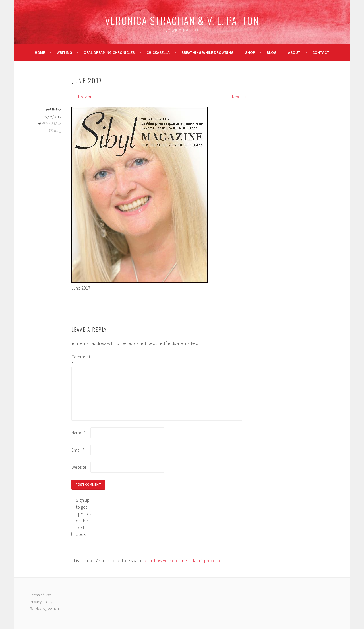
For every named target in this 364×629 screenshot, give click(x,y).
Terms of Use (40, 595)
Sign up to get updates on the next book (84, 517)
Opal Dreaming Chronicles (109, 52)
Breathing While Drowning (207, 52)
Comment (80, 360)
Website (79, 467)
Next (240, 97)
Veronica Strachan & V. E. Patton (182, 20)
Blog (272, 52)
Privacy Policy (41, 602)
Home (40, 52)
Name (78, 433)
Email (78, 450)
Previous (83, 97)
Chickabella (158, 52)
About (294, 52)
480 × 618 (50, 124)
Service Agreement (45, 608)
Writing (64, 52)
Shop (250, 52)
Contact (321, 52)
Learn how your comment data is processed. (184, 560)
